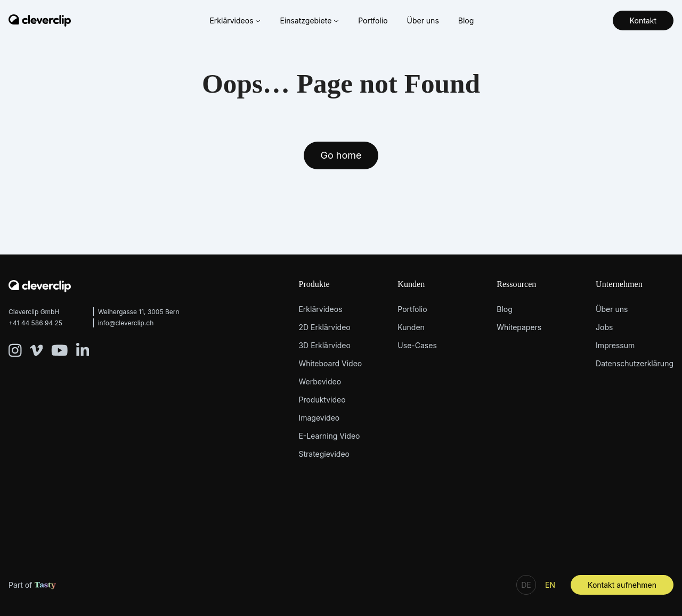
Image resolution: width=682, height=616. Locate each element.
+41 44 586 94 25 (35, 323)
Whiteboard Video (330, 363)
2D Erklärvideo (324, 327)
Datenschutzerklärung (635, 363)
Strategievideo (324, 454)
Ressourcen (516, 284)
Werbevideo (320, 381)
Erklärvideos (235, 20)
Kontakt (643, 20)
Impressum (615, 345)
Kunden (411, 284)
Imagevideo (319, 418)
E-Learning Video (329, 436)
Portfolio (373, 20)
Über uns (423, 20)
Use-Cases (417, 345)
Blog (466, 20)
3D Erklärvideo (324, 345)
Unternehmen (619, 284)
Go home (341, 155)
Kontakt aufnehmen (622, 585)
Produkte (314, 284)
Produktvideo (322, 400)
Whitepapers (519, 327)
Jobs (604, 327)
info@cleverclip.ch (126, 323)
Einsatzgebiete (309, 20)
